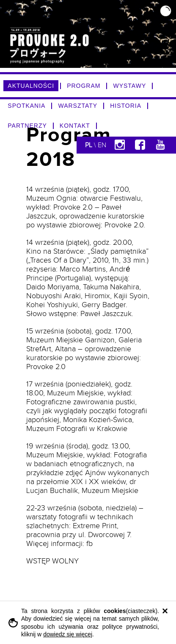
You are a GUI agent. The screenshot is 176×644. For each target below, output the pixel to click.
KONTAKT (75, 126)
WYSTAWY (129, 86)
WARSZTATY (78, 106)
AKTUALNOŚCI (31, 86)
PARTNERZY (27, 126)
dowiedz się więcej (68, 634)
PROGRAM (84, 86)
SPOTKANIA (26, 106)
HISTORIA (126, 106)
